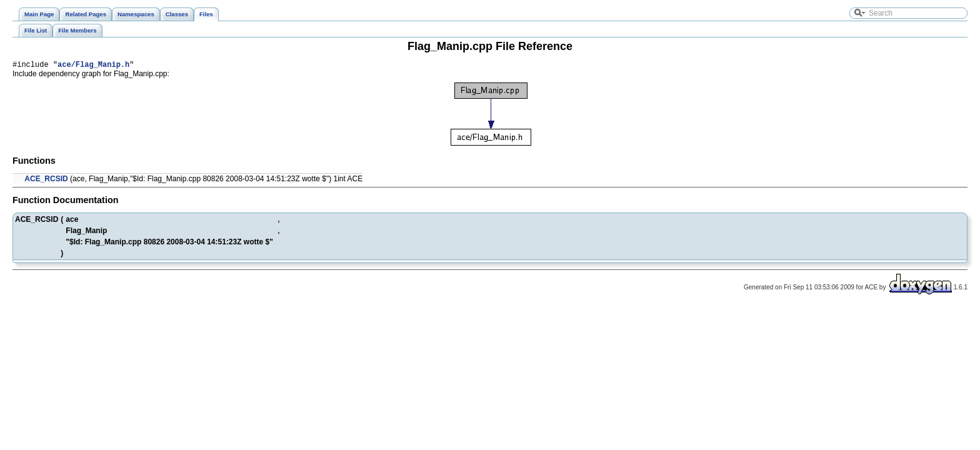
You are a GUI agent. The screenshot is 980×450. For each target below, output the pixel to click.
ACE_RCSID (46, 181)
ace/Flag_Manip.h (93, 66)
